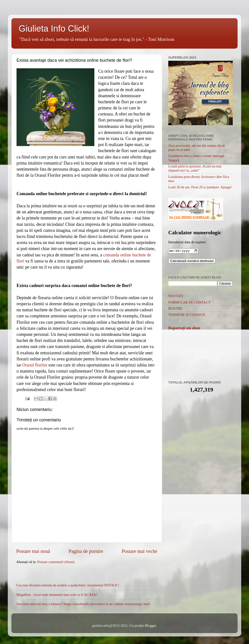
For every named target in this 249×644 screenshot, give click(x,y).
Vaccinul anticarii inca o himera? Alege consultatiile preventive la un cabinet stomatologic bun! (83, 604)
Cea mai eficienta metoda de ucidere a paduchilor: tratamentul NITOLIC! (68, 585)
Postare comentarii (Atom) (56, 562)
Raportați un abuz (184, 328)
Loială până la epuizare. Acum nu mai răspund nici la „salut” (195, 168)
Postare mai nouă (33, 551)
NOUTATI (176, 296)
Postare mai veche (139, 551)
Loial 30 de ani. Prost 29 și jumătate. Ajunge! (200, 187)
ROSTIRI (175, 309)
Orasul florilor (35, 365)
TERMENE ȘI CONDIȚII (187, 315)
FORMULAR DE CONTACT (189, 303)
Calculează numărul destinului (192, 261)
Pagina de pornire (86, 551)
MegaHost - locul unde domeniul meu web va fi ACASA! (57, 595)
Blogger (151, 626)
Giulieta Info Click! (54, 29)
